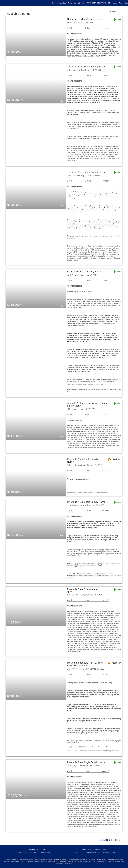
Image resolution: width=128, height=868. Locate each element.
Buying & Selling (80, 3)
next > (120, 840)
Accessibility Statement (86, 853)
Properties (62, 3)
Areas (70, 3)
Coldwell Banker (28, 850)
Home (54, 3)
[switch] (62, 53)
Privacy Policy (102, 850)
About (121, 3)
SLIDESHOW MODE (114, 12)
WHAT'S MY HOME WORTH (97, 3)
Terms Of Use (88, 850)
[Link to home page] (3, 3)
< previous (102, 840)
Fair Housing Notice (107, 853)
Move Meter (113, 3)
